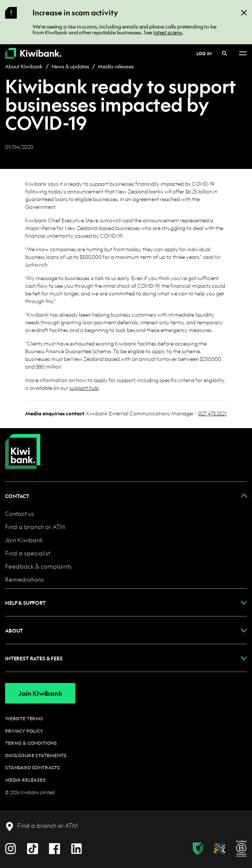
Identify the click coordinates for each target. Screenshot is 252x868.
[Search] (225, 53)
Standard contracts (33, 767)
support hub (84, 388)
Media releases (116, 66)
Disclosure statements (36, 755)
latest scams (168, 32)
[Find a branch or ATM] (42, 826)
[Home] (23, 446)
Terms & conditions (31, 743)
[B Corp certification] (241, 849)
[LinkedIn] (76, 848)
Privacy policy (24, 731)
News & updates (70, 66)
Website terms (24, 718)
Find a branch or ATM (35, 527)
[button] (126, 496)
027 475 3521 (212, 413)
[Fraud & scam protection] (198, 849)
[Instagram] (11, 848)
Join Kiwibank (24, 540)
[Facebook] (54, 848)
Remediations (25, 579)
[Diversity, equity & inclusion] (219, 849)
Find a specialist (28, 553)
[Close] (244, 12)
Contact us (20, 514)
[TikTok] (33, 848)
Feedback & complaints (38, 566)
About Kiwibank (24, 66)
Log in (204, 53)
